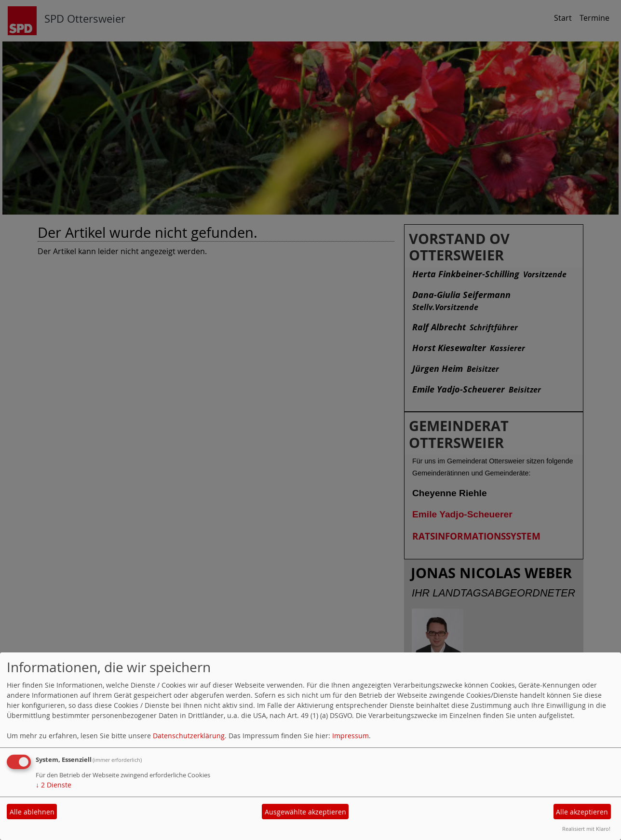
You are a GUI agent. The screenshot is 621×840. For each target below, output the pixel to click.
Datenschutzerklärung (189, 736)
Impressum (351, 736)
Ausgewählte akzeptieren (305, 812)
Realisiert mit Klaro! (586, 829)
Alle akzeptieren (582, 812)
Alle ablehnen (32, 812)
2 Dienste (54, 785)
